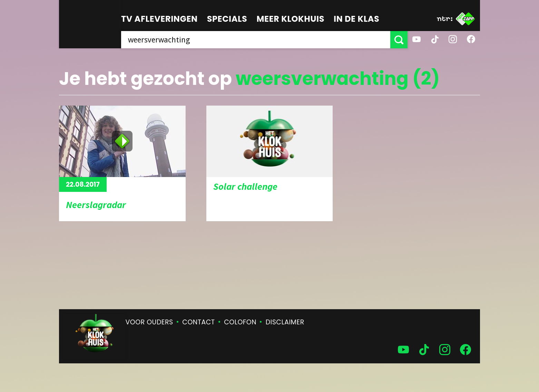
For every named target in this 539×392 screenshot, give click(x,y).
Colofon (240, 322)
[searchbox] (256, 40)
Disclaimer (285, 322)
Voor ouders (149, 322)
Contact (198, 322)
